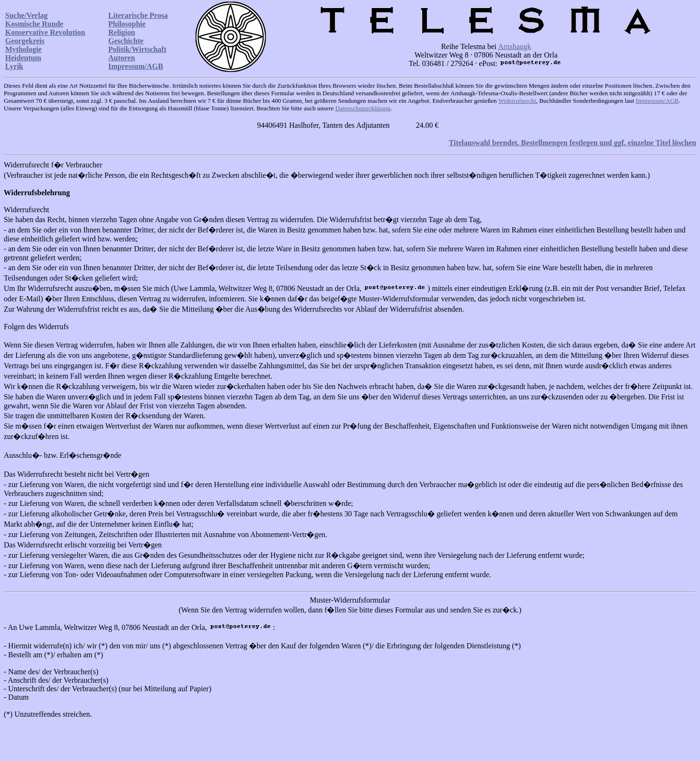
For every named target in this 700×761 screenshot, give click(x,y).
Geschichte (126, 41)
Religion (122, 32)
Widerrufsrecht (517, 101)
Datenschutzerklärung (363, 108)
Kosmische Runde (34, 24)
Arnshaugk (515, 46)
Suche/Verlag (26, 15)
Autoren (122, 58)
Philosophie (127, 24)
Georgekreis (25, 41)
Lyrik (14, 66)
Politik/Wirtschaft (137, 49)
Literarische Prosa (138, 15)
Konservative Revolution (45, 32)
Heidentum (23, 58)
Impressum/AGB (136, 66)
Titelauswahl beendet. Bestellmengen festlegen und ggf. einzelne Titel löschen (573, 143)
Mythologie (23, 49)
